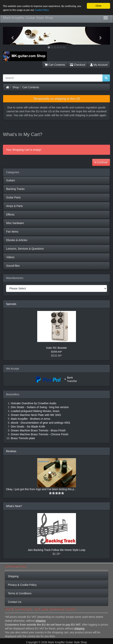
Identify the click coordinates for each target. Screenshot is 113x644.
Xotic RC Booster (56, 348)
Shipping (13, 576)
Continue (101, 162)
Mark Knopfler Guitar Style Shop (28, 18)
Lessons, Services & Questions (25, 249)
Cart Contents (55, 65)
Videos (10, 257)
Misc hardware (15, 223)
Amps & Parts (15, 206)
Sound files (13, 266)
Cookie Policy (42, 10)
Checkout (78, 65)
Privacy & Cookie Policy (22, 585)
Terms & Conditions (20, 593)
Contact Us (15, 602)
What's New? (14, 506)
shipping (41, 621)
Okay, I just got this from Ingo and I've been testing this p (40, 489)
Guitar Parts (13, 197)
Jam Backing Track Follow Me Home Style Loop (56, 550)
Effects (10, 215)
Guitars (11, 180)
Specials (11, 304)
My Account (99, 65)
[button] (11, 36)
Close (98, 6)
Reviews (11, 451)
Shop (16, 87)
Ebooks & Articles (17, 240)
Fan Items (12, 232)
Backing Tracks (15, 189)
